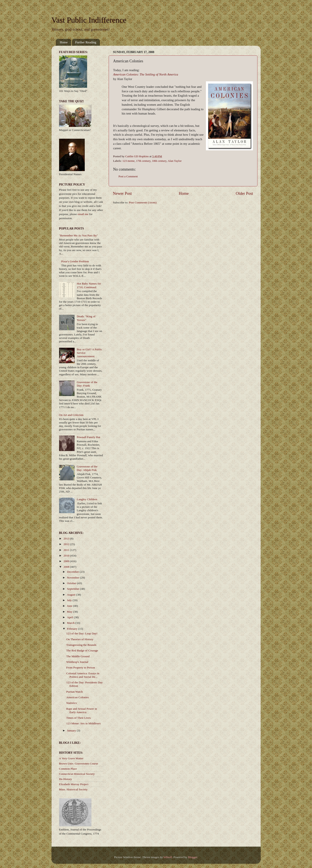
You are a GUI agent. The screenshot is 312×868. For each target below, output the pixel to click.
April (71, 617)
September (74, 589)
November (74, 578)
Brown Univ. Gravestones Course (79, 763)
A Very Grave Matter (71, 758)
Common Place (68, 769)
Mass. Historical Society (73, 789)
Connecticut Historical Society (77, 774)
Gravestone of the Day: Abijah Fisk (87, 468)
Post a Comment (128, 176)
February (73, 629)
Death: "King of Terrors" (86, 318)
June (70, 606)
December (73, 572)
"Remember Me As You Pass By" (79, 235)
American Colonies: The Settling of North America (146, 74)
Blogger (193, 857)
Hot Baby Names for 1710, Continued (89, 285)
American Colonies (78, 697)
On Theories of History (80, 639)
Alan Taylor (175, 161)
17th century (143, 161)
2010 (67, 556)
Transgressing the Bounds (81, 645)
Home (64, 42)
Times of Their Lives (78, 718)
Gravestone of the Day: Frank (87, 384)
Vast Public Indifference (89, 20)
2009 (67, 561)
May (70, 612)
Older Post (244, 193)
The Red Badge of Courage (82, 650)
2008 (67, 567)
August (72, 595)
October (72, 583)
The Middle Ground (78, 656)
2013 (67, 539)
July (70, 600)
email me (83, 214)
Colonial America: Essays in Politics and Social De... (83, 675)
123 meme (129, 161)
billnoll (168, 857)
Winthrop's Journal (77, 662)
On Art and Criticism (71, 415)
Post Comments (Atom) (143, 202)
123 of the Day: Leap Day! (82, 633)
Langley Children (87, 499)
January (72, 730)
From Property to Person (81, 668)
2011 (67, 550)
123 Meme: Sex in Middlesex (83, 723)
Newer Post (122, 193)
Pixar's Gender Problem (75, 261)
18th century (159, 161)
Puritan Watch (74, 692)
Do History (66, 779)
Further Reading (86, 42)
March (71, 623)
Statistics (71, 703)
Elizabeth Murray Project (74, 784)
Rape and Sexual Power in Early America (82, 710)
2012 (67, 544)
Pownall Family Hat (89, 437)
